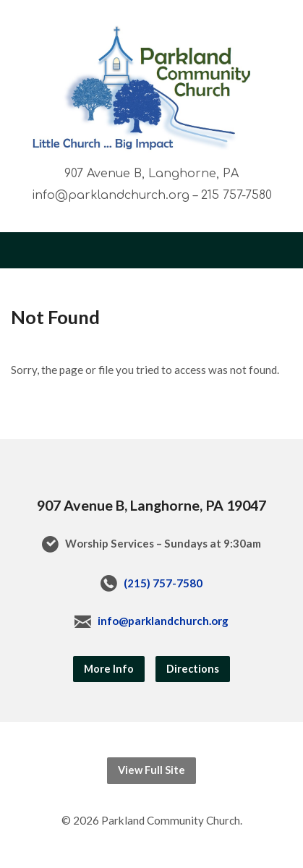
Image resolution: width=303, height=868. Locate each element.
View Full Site (151, 770)
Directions (193, 669)
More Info (109, 669)
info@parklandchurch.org (163, 621)
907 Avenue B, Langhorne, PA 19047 (151, 505)
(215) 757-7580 (163, 583)
